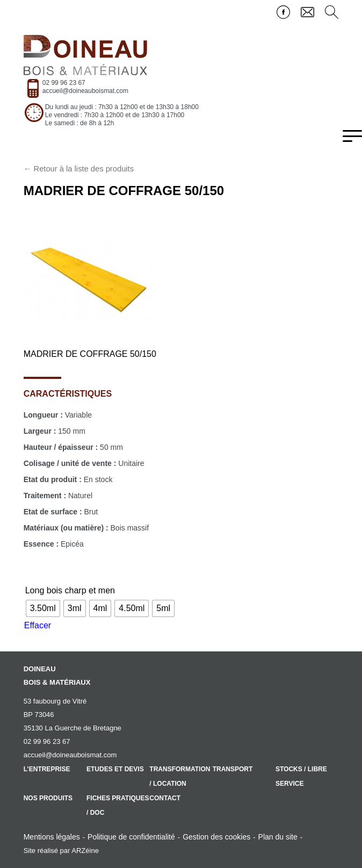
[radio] (43, 608)
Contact (165, 798)
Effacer (38, 625)
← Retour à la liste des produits (79, 169)
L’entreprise (47, 769)
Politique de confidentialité (131, 837)
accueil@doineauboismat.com (85, 91)
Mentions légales (52, 837)
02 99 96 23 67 (64, 83)
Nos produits (48, 798)
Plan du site (278, 837)
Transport (233, 769)
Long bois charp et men (70, 590)
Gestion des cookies (216, 837)
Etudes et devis (115, 769)
